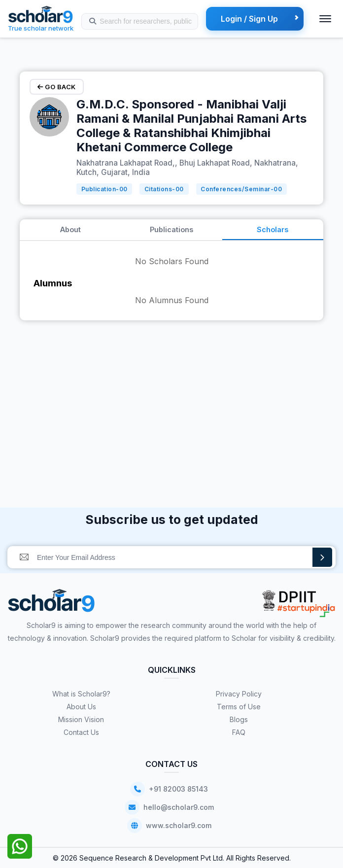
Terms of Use (239, 707)
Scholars (273, 229)
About (70, 229)
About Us (81, 707)
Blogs (239, 719)
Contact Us (81, 732)
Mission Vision (81, 719)
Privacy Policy (239, 694)
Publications (171, 229)
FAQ (239, 732)
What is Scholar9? (81, 694)
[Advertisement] (171, 397)
